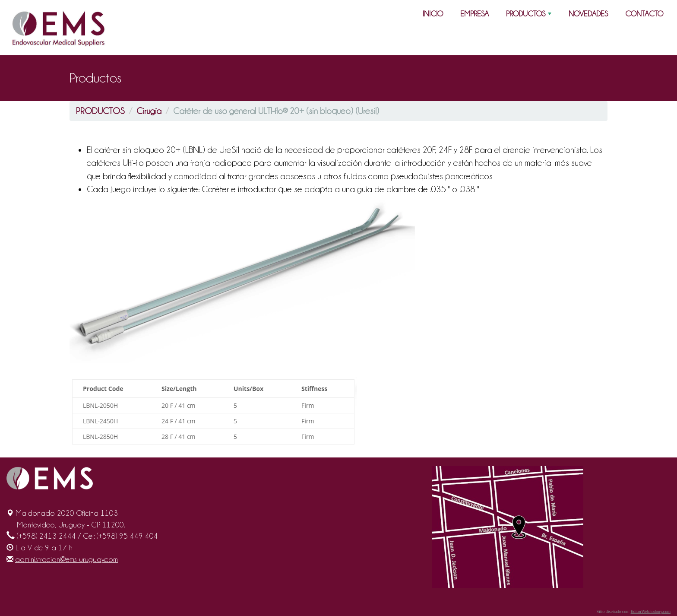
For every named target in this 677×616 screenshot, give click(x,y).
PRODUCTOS (530, 16)
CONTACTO (644, 14)
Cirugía (149, 111)
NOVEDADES (588, 14)
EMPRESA (475, 14)
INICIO (433, 14)
